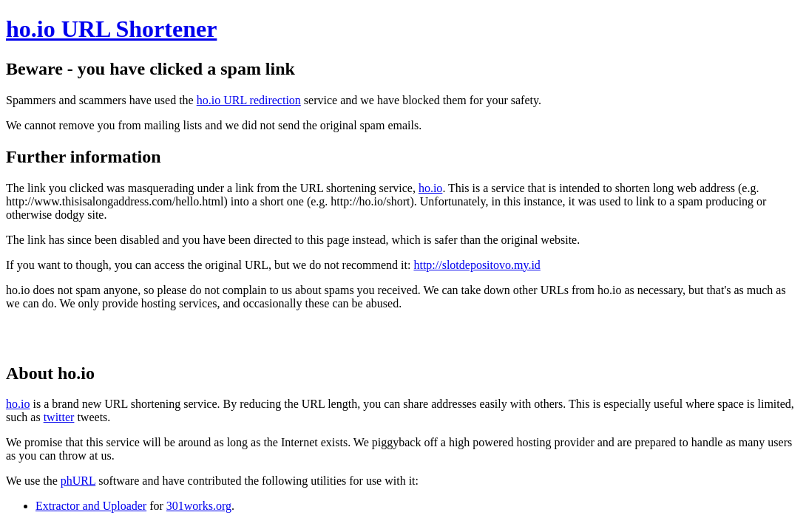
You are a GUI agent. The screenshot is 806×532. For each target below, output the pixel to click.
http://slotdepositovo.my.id (477, 265)
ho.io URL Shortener (111, 29)
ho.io (430, 188)
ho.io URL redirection (249, 100)
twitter (59, 417)
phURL (78, 481)
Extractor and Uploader (91, 506)
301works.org (199, 506)
